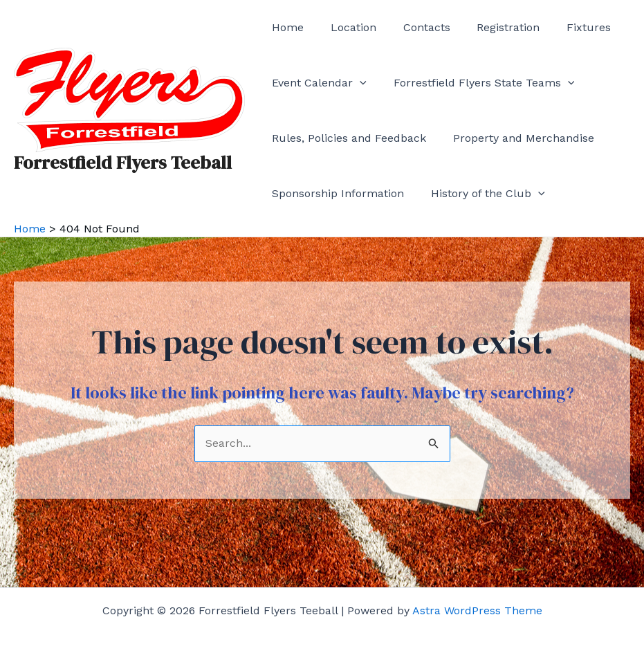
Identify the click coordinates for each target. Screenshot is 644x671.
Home (286, 27)
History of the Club (481, 194)
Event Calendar (317, 83)
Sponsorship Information (336, 193)
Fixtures (568, 27)
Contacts (415, 27)
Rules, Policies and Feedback (347, 138)
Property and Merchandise (517, 138)
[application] (358, 83)
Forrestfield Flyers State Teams (477, 83)
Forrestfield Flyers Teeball (123, 163)
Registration (492, 27)
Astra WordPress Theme (477, 610)
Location (347, 27)
